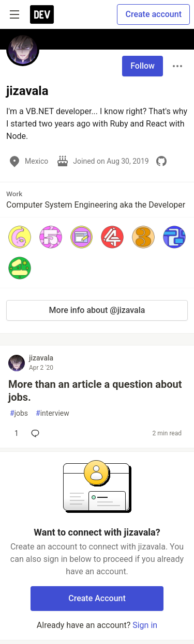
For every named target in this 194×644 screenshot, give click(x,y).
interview (53, 413)
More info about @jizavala (97, 310)
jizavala (41, 358)
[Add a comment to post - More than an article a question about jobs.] (14, 433)
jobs (19, 413)
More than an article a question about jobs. (95, 391)
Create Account (97, 598)
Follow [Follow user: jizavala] (143, 66)
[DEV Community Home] (42, 14)
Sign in (145, 625)
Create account (153, 14)
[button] (20, 237)
